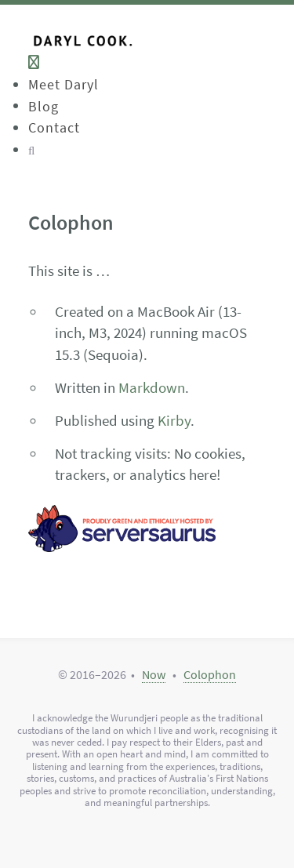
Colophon (210, 674)
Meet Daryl (64, 84)
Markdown (152, 387)
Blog (44, 105)
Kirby (174, 420)
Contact (54, 127)
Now (154, 674)
